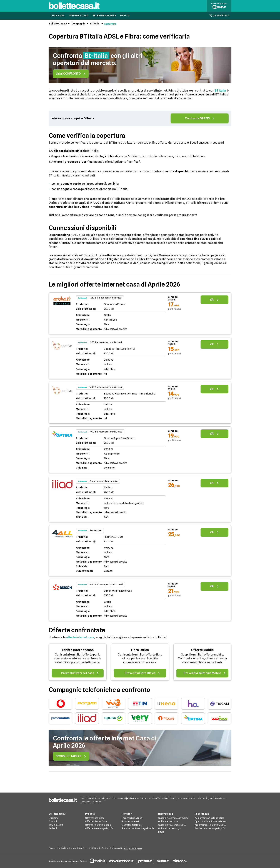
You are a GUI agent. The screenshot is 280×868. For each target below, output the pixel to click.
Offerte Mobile (202, 651)
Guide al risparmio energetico (173, 818)
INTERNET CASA (79, 17)
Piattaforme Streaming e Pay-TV (138, 829)
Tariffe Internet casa (78, 651)
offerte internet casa (80, 639)
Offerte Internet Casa (96, 822)
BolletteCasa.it (58, 25)
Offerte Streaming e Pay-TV (99, 829)
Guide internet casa (168, 822)
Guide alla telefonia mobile (172, 825)
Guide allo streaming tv (170, 829)
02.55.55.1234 (219, 17)
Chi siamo (54, 818)
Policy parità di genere (140, 849)
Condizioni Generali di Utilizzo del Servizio (94, 849)
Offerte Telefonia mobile (98, 825)
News (161, 832)
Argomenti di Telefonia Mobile (210, 825)
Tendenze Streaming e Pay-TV (210, 829)
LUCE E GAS (58, 17)
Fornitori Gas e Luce (132, 818)
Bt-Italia (95, 25)
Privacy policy (54, 849)
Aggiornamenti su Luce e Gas (209, 818)
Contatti (53, 822)
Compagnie (78, 25)
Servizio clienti (56, 825)
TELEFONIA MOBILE (104, 17)
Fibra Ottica (140, 651)
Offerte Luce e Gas (95, 818)
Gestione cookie (121, 849)
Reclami (53, 829)
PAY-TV (125, 17)
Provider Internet (130, 822)
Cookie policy (68, 849)
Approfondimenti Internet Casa (211, 822)
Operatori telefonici (132, 825)
